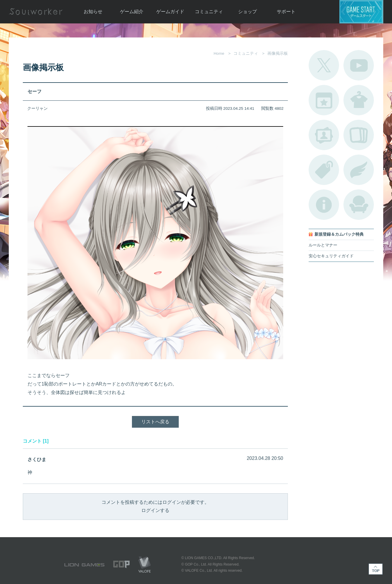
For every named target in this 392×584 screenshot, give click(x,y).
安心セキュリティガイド (331, 256)
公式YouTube (359, 65)
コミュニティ (209, 12)
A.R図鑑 (359, 135)
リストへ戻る (155, 422)
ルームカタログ (359, 205)
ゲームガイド (170, 12)
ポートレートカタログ (324, 135)
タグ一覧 (324, 170)
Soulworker (36, 12)
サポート (286, 12)
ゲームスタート (361, 12)
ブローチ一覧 (359, 170)
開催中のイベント (324, 100)
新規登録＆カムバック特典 (339, 234)
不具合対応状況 (324, 205)
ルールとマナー (323, 245)
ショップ (247, 12)
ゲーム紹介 (132, 12)
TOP (376, 569)
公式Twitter (324, 65)
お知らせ (93, 12)
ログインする (155, 510)
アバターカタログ (359, 100)
